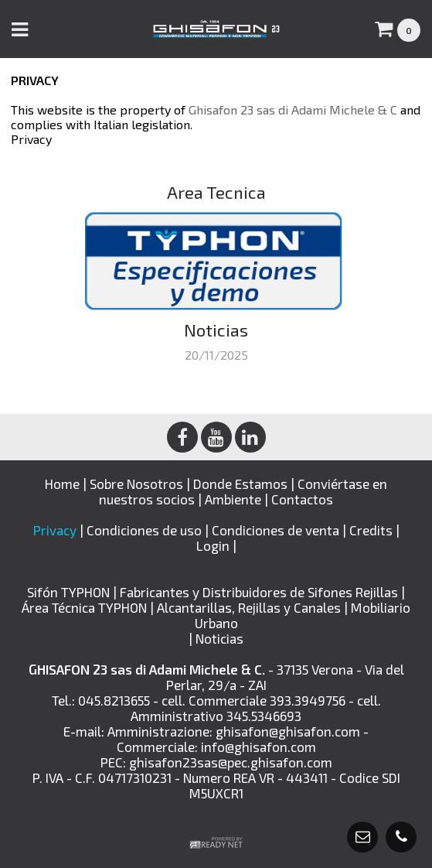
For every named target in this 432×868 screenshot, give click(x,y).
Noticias (219, 638)
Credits (371, 530)
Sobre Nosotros (136, 484)
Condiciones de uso (144, 530)
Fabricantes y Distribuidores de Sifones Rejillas (260, 592)
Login (213, 545)
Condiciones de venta (276, 530)
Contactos (302, 499)
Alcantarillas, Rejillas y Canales (250, 607)
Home (62, 484)
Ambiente (233, 499)
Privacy (31, 139)
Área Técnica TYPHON (86, 607)
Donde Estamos (240, 484)
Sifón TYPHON (70, 592)
